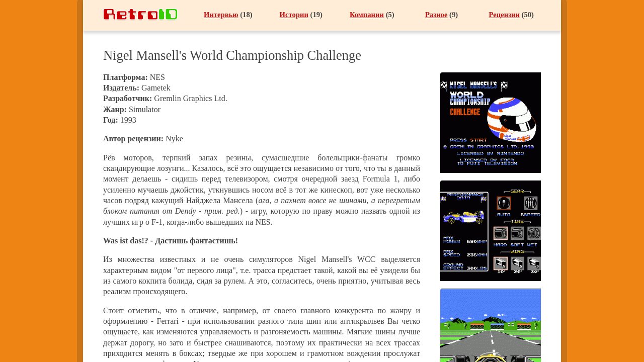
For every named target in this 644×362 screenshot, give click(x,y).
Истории (294, 15)
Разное (436, 15)
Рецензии (504, 15)
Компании (367, 15)
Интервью (221, 15)
